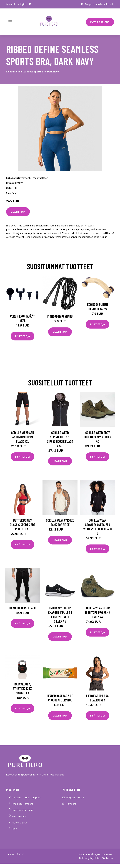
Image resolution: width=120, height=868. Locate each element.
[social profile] (30, 4)
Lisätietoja (18, 212)
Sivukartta (107, 858)
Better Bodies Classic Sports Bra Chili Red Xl (23, 525)
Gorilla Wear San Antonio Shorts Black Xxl (23, 437)
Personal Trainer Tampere (26, 797)
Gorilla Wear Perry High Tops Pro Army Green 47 (98, 612)
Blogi (15, 829)
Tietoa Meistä (19, 823)
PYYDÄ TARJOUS (100, 22)
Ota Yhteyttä (93, 854)
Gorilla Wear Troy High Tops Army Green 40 (97, 437)
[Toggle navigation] (10, 22)
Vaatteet (25, 178)
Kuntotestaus (19, 816)
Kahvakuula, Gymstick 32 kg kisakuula (22, 688)
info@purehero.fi (104, 4)
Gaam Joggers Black (23, 608)
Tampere (89, 4)
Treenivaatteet (39, 178)
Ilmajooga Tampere (22, 804)
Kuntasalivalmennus (22, 810)
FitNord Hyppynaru (60, 316)
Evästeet (108, 854)
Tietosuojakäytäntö (89, 858)
